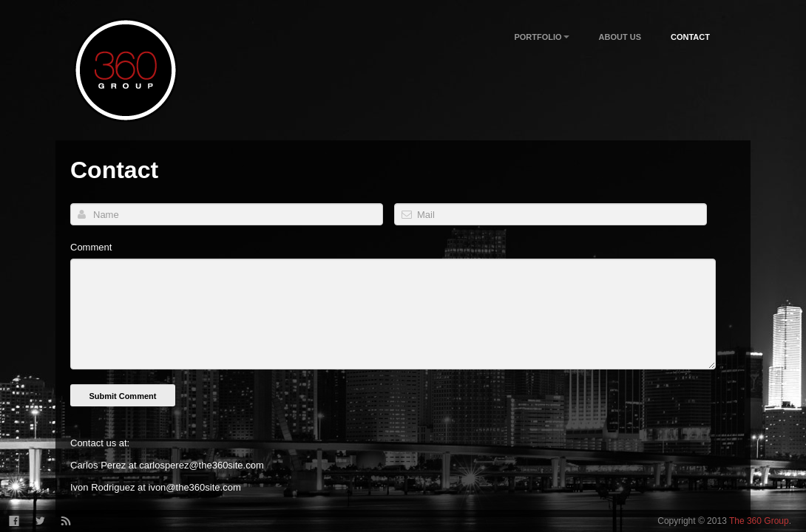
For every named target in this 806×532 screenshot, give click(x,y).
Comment (91, 247)
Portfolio (541, 38)
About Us (620, 37)
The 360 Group (759, 521)
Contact (690, 37)
